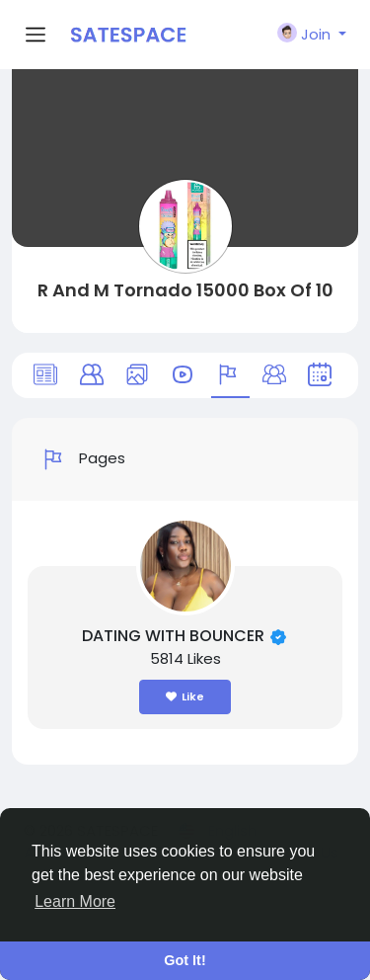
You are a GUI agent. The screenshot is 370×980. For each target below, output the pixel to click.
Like (185, 696)
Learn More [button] (75, 901)
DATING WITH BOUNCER (175, 636)
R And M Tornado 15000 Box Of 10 (185, 290)
